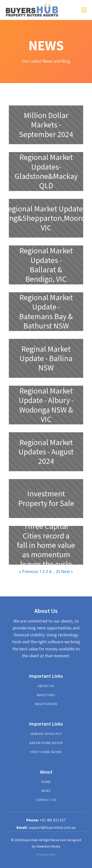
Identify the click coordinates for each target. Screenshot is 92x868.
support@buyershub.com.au (52, 827)
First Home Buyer (46, 752)
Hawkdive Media (48, 846)
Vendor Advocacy (46, 734)
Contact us (46, 800)
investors (46, 695)
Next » (67, 572)
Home (46, 782)
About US (46, 686)
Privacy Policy (46, 855)
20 (58, 572)
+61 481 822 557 (53, 820)
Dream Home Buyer (46, 743)
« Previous (29, 572)
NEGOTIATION (46, 704)
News (46, 791)
